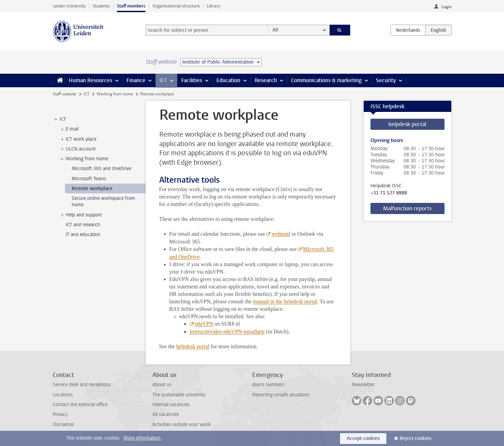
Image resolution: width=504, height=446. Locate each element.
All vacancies (166, 414)
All (275, 30)
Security (386, 80)
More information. (142, 438)
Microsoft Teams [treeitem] (89, 179)
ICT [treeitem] (59, 119)
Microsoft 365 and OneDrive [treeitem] (101, 169)
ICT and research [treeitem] (83, 225)
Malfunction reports (407, 208)
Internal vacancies (171, 405)
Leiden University (69, 6)
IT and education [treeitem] (83, 234)
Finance (136, 80)
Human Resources (90, 80)
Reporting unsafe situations (281, 395)
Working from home (115, 94)
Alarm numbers (268, 385)
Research (266, 80)
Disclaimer (63, 425)
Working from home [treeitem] (84, 159)
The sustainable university (179, 395)
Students (101, 6)
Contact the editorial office (80, 405)
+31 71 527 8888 (389, 193)
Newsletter (363, 385)
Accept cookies (363, 438)
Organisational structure (176, 6)
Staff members (131, 6)
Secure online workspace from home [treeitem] (103, 202)
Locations (63, 395)
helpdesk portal (407, 124)
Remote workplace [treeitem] (92, 189)
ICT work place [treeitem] (78, 139)
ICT (163, 80)
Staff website (64, 94)
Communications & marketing (326, 80)
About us (162, 385)
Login (447, 7)
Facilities (192, 80)
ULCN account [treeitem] (77, 149)
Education (228, 80)
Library (213, 6)
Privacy (60, 414)
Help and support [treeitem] (80, 215)
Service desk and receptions (82, 385)
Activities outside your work (182, 425)
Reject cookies (415, 438)
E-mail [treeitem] (69, 129)
